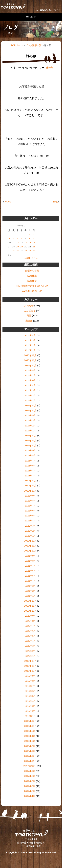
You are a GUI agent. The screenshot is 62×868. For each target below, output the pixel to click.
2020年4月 (30, 641)
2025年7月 (30, 375)
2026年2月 (30, 345)
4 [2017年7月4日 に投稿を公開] (13, 239)
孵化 (55, 202)
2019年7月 (30, 686)
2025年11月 (30, 360)
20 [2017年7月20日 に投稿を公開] (21, 247)
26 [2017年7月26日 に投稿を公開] (18, 251)
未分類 (50, 68)
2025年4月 (30, 385)
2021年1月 (30, 596)
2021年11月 (30, 546)
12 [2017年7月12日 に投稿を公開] (18, 243)
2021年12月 (30, 541)
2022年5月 (30, 516)
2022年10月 (30, 491)
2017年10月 (30, 766)
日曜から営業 (32, 271)
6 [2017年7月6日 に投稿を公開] (22, 239)
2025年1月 (30, 401)
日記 (29, 316)
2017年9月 (30, 771)
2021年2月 (30, 591)
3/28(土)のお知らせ (32, 291)
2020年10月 (30, 611)
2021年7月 (30, 566)
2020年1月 (30, 656)
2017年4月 (30, 796)
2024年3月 (30, 420)
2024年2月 (30, 426)
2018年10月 (30, 726)
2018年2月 (30, 746)
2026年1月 (30, 350)
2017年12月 (30, 756)
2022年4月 (30, 521)
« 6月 (27, 258)
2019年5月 (30, 696)
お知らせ (29, 306)
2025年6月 (30, 380)
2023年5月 (30, 466)
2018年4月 (30, 736)
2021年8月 (30, 561)
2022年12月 (30, 481)
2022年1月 (30, 536)
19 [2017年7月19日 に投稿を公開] (18, 247)
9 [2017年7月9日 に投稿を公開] (34, 239)
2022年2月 (30, 531)
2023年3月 (30, 476)
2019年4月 (30, 701)
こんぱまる (30, 311)
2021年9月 (30, 556)
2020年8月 (30, 621)
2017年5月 (30, 791)
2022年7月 (30, 506)
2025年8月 (30, 370)
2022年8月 (30, 501)
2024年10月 (30, 411)
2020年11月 (30, 606)
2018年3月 (30, 741)
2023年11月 (30, 441)
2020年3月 (30, 646)
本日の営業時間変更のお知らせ (32, 286)
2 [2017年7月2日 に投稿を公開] (34, 235)
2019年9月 (30, 676)
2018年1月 (30, 751)
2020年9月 (30, 616)
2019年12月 (30, 661)
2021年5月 (30, 576)
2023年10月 (30, 446)
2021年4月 (30, 581)
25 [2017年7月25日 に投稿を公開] (13, 251)
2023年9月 (30, 451)
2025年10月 (30, 365)
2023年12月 (30, 436)
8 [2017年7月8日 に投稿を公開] (30, 239)
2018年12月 (30, 721)
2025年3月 (30, 390)
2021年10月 (30, 551)
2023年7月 (30, 461)
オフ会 (8, 202)
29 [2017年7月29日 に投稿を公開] (30, 251)
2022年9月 (30, 496)
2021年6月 (30, 571)
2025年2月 (30, 396)
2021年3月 (30, 586)
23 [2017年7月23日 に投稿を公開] (34, 247)
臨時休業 (32, 276)
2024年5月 (30, 415)
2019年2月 (30, 711)
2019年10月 (30, 671)
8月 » (35, 258)
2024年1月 (30, 431)
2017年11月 (30, 761)
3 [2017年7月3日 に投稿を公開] (9, 239)
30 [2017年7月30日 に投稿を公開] (34, 251)
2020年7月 (30, 626)
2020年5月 (30, 636)
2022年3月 (30, 526)
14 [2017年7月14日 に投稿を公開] (25, 243)
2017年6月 (30, 786)
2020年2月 (30, 651)
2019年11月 (30, 666)
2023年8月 (30, 456)
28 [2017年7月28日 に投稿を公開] (25, 251)
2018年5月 (30, 731)
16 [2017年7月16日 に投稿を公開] (34, 243)
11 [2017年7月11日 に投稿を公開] (13, 243)
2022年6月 (30, 511)
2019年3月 (30, 706)
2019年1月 (30, 716)
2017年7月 (30, 781)
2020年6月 (30, 631)
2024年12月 (30, 406)
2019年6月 (30, 691)
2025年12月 (30, 355)
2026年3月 (30, 340)
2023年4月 (30, 471)
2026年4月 (30, 335)
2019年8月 (30, 681)
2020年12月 (30, 601)
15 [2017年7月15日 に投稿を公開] (30, 243)
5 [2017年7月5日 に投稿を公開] (17, 239)
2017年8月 (30, 776)
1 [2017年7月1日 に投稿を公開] (30, 235)
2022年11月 (30, 486)
